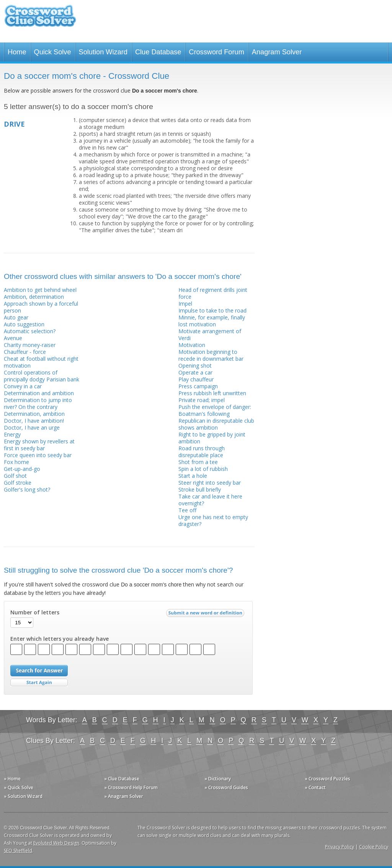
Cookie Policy (374, 847)
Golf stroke (18, 483)
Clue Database (158, 52)
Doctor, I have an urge (32, 427)
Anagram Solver (277, 52)
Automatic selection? (30, 331)
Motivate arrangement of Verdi (210, 335)
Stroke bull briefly (200, 489)
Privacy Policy (340, 847)
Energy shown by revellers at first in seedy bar (39, 445)
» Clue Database (122, 779)
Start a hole (193, 476)
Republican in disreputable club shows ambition (216, 424)
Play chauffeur (196, 379)
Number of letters (35, 612)
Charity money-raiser (30, 345)
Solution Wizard (103, 52)
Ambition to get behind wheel (40, 290)
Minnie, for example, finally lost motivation (212, 321)
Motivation (192, 345)
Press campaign (198, 386)
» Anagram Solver (124, 796)
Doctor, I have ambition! (34, 421)
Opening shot (195, 366)
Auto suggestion (24, 324)
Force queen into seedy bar (38, 455)
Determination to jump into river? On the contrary (38, 403)
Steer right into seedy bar (210, 483)
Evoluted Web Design (56, 843)
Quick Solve (53, 52)
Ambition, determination (34, 297)
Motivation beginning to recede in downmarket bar (211, 355)
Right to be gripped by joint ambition (212, 438)
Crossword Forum (216, 52)
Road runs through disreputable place (202, 452)
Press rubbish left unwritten (212, 393)
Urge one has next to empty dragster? (213, 520)
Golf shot (15, 476)
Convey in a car (23, 386)
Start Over (39, 683)
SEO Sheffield (18, 851)
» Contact (315, 787)
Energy (12, 434)
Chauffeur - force (25, 352)
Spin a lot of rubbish (203, 469)
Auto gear (16, 317)
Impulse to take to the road (212, 310)
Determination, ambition (34, 414)
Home (17, 52)
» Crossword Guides (226, 787)
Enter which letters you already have (60, 639)
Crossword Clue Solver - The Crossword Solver (40, 19)
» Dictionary (218, 779)
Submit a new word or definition (206, 615)
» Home (12, 779)
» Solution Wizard (23, 796)
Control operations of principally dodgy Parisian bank (42, 376)
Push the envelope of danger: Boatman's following (215, 410)
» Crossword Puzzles (327, 779)
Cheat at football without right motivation (41, 362)
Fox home (16, 462)
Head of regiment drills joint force (213, 293)
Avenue (13, 338)
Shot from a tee (198, 462)
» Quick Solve (19, 787)
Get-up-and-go (22, 469)
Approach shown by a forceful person (41, 307)
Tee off (187, 510)
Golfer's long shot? (27, 489)
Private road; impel (202, 400)
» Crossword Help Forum (131, 787)
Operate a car (195, 372)
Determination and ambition (39, 393)
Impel (185, 304)
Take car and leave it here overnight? (210, 500)
